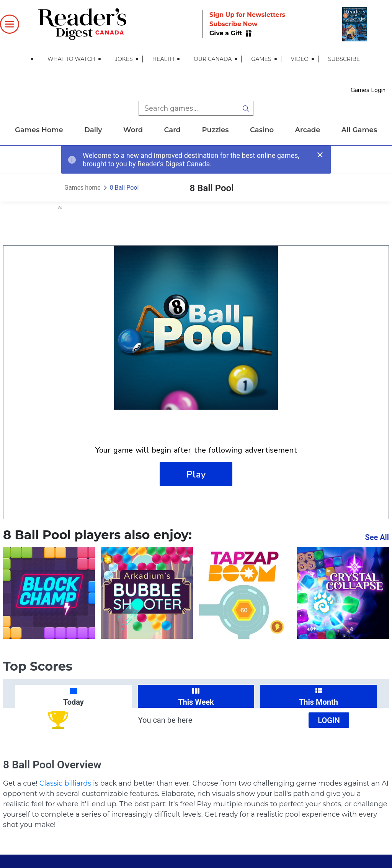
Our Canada (213, 59)
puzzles (215, 130)
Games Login (368, 90)
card (172, 130)
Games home (39, 130)
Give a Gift (227, 33)
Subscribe (344, 59)
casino (262, 130)
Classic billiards (65, 783)
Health (163, 59)
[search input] (188, 108)
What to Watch (71, 59)
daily (93, 130)
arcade (308, 130)
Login (329, 720)
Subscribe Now (234, 24)
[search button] (246, 108)
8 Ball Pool (124, 188)
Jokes (124, 59)
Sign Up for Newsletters (247, 15)
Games (261, 59)
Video (300, 59)
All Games (359, 130)
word (133, 130)
